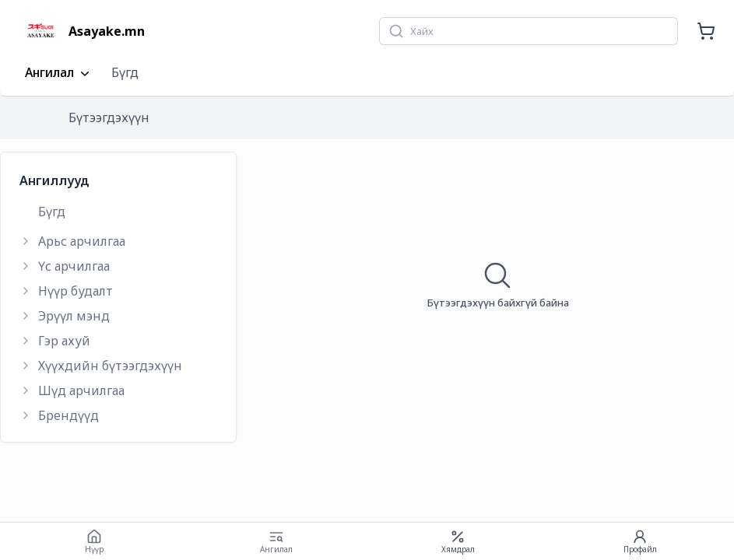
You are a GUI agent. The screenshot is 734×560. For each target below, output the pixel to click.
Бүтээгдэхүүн (109, 117)
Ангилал (59, 73)
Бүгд (125, 72)
